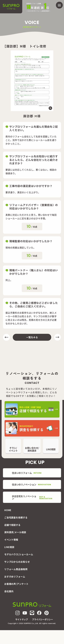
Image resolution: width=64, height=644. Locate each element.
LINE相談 (9, 547)
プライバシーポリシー (43, 619)
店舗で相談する (12, 525)
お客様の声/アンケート (16, 584)
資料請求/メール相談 (15, 532)
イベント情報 (11, 540)
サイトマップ (22, 619)
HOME (8, 510)
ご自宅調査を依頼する (16, 517)
